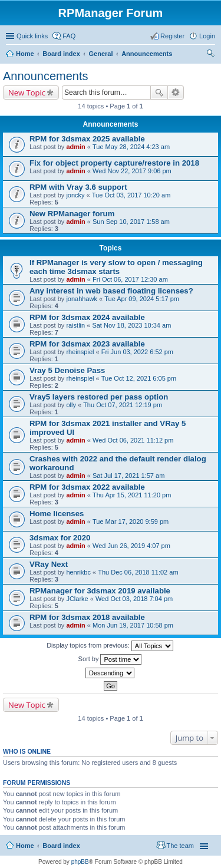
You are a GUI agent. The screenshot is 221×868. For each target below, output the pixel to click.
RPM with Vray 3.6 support (78, 187)
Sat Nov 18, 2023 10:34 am (131, 325)
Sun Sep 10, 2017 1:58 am (131, 222)
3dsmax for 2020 (60, 538)
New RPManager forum (72, 214)
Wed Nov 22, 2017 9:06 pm (132, 171)
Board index (61, 54)
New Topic (27, 93)
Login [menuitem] (207, 36)
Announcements (147, 54)
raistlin (75, 325)
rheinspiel (80, 352)
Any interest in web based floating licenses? (111, 291)
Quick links (32, 36)
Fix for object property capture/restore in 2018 (114, 163)
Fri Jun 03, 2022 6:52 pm (137, 352)
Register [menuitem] (172, 36)
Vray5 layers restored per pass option (99, 397)
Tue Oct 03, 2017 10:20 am (131, 195)
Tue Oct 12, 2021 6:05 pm (139, 378)
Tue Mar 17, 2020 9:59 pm (131, 522)
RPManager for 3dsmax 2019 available (100, 591)
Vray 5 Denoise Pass (67, 370)
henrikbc (78, 572)
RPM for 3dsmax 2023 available (87, 344)
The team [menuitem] (180, 846)
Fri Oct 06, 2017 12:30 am (130, 279)
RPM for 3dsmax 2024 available (87, 317)
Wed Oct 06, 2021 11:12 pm (133, 440)
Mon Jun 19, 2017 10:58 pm (133, 625)
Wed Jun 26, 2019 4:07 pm (131, 546)
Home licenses (57, 514)
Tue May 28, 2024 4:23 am (131, 147)
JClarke (77, 599)
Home (25, 54)
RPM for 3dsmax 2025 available (87, 139)
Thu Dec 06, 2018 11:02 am (138, 572)
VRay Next (49, 564)
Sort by (110, 659)
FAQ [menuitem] (69, 36)
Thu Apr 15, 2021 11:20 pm (132, 495)
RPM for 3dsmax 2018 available (87, 617)
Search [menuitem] (210, 55)
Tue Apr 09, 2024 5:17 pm (142, 299)
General (100, 54)
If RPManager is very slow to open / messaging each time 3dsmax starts (116, 267)
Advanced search (176, 93)
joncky (75, 195)
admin (75, 147)
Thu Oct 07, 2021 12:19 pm (123, 405)
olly (71, 405)
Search (159, 93)
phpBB (80, 862)
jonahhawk (82, 299)
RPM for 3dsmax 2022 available (87, 487)
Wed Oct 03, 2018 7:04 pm (134, 599)
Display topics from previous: (110, 646)
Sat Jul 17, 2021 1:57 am (128, 476)
